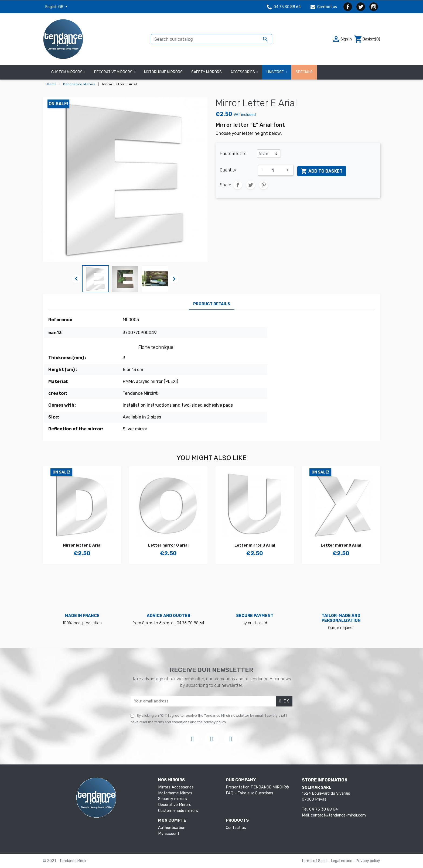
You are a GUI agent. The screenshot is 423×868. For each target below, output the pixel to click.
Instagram (374, 7)
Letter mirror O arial (168, 545)
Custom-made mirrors (178, 811)
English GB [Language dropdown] (55, 7)
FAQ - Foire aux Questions (250, 793)
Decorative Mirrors (175, 805)
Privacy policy (368, 861)
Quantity (228, 170)
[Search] (211, 39)
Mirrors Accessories (176, 787)
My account (169, 834)
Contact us (324, 7)
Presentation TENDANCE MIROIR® (257, 787)
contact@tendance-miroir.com (338, 815)
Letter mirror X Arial (341, 545)
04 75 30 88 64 (284, 7)
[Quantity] (275, 170)
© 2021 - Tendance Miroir (65, 861)
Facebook (348, 7)
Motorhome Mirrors (175, 793)
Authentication (172, 828)
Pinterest (264, 185)
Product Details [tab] (212, 304)
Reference (60, 320)
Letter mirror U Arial (255, 545)
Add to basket (322, 171)
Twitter (361, 7)
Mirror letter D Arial (82, 545)
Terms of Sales (315, 861)
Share (238, 185)
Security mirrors (173, 799)
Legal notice (342, 861)
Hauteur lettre (233, 154)
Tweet (251, 185)
